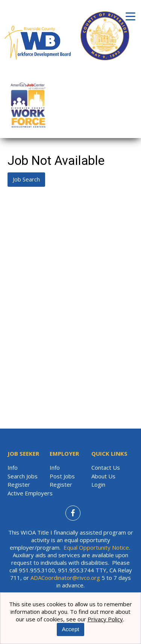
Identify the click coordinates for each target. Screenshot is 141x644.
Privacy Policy (105, 619)
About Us (103, 476)
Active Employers (30, 493)
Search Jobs (23, 476)
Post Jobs (62, 476)
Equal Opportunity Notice (96, 547)
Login (98, 484)
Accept (71, 629)
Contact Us (106, 467)
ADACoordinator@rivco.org (65, 578)
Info (13, 467)
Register (19, 484)
